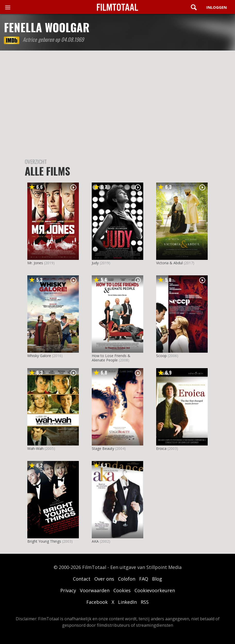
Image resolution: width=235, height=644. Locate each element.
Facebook (97, 602)
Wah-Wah (35, 448)
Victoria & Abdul (169, 263)
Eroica (161, 448)
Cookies (122, 590)
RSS (145, 602)
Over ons (104, 579)
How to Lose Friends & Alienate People (111, 358)
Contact (82, 579)
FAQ (144, 579)
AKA (95, 541)
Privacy (68, 590)
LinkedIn (127, 602)
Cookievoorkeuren (155, 590)
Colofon (127, 579)
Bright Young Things (44, 541)
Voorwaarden (95, 590)
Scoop (161, 356)
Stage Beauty (103, 448)
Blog (157, 579)
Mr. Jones (35, 263)
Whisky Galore (39, 356)
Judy (95, 263)
